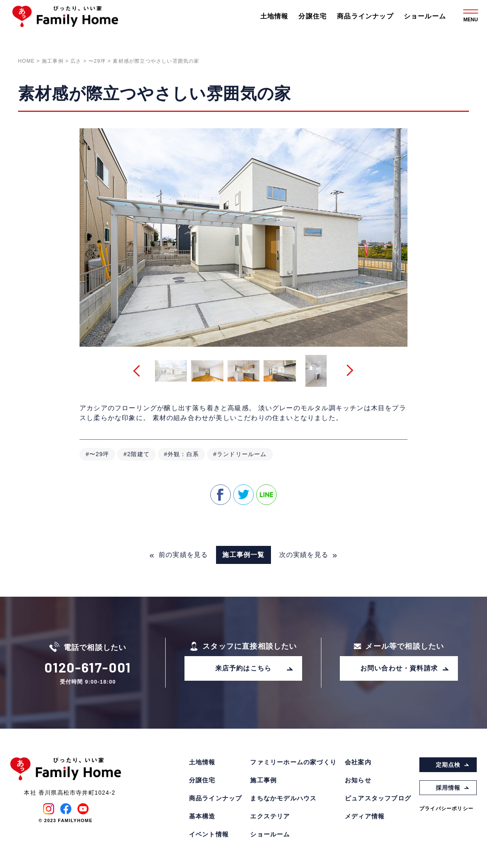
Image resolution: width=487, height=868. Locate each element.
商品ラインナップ (365, 16)
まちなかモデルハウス (283, 798)
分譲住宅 (313, 16)
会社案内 (358, 762)
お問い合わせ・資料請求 (405, 668)
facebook (221, 495)
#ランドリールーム (240, 454)
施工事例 (263, 780)
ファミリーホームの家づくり (293, 762)
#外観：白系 (181, 454)
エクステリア (270, 816)
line (266, 495)
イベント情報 (209, 834)
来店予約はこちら (255, 668)
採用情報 (453, 788)
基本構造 (202, 816)
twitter (243, 495)
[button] (139, 371)
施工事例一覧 (243, 555)
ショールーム (425, 16)
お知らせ (358, 780)
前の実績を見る (179, 555)
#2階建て (137, 454)
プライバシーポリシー (446, 809)
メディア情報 (365, 816)
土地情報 (274, 16)
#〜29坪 (97, 454)
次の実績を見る (308, 555)
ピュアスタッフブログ (378, 798)
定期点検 (453, 765)
